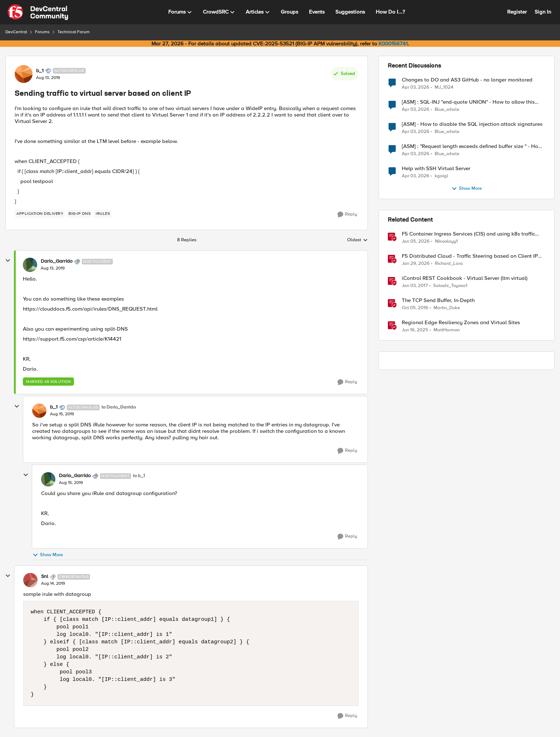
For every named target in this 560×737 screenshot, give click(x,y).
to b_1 (139, 476)
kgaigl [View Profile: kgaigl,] (441, 176)
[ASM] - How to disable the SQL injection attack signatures (472, 124)
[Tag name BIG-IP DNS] (79, 214)
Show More (48, 555)
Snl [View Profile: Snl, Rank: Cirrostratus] (45, 577)
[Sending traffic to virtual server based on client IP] (53, 268)
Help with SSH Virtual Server (436, 169)
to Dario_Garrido (119, 407)
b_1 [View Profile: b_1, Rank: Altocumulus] (40, 71)
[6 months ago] (416, 242)
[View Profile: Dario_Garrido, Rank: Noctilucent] (30, 265)
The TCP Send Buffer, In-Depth (438, 300)
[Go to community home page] (38, 12)
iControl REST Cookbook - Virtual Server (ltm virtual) (465, 278)
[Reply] (347, 214)
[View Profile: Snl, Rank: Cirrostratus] (30, 580)
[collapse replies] (8, 261)
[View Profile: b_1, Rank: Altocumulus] (24, 74)
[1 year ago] (415, 330)
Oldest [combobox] (357, 240)
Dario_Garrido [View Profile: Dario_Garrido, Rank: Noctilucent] (57, 261)
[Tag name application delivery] (40, 214)
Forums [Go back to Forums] (42, 32)
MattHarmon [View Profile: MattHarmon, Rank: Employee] (447, 330)
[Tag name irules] (103, 214)
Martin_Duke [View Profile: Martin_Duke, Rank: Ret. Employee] (447, 308)
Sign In (543, 12)
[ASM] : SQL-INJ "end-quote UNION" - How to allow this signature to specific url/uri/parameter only (468, 102)
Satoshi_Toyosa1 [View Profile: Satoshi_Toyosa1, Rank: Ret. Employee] (450, 286)
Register (517, 12)
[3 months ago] (416, 87)
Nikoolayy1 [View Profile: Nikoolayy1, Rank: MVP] (446, 241)
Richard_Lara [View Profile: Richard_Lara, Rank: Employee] (449, 264)
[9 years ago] (415, 286)
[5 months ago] (416, 264)
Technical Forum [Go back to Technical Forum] (74, 32)
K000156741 (393, 44)
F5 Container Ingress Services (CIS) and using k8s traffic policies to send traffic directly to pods (468, 234)
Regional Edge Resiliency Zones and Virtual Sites (461, 323)
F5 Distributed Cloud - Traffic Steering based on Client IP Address (470, 256)
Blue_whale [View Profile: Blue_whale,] (447, 110)
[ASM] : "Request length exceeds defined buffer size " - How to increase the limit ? (472, 146)
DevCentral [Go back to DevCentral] (16, 32)
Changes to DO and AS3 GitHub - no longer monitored (467, 80)
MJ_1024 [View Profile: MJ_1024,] (444, 87)
